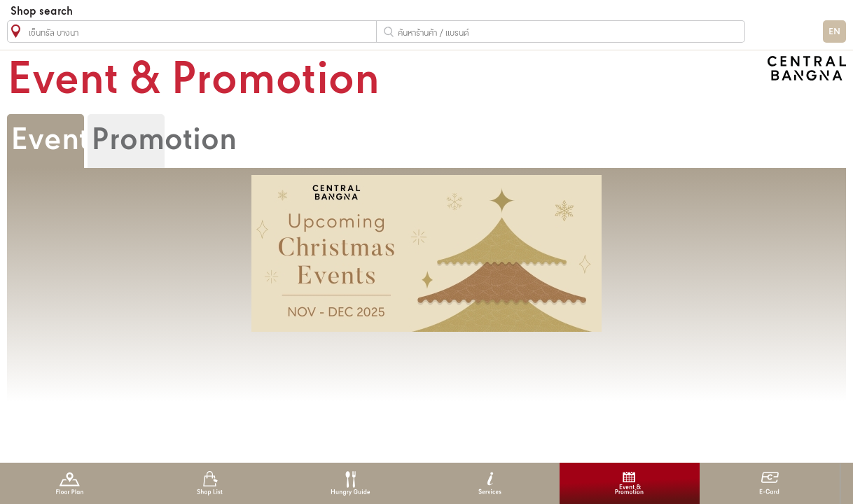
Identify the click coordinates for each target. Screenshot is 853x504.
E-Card (769, 483)
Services (490, 483)
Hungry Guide (350, 483)
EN (834, 32)
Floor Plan (70, 483)
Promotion (164, 141)
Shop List (210, 483)
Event (50, 141)
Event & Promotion (629, 483)
